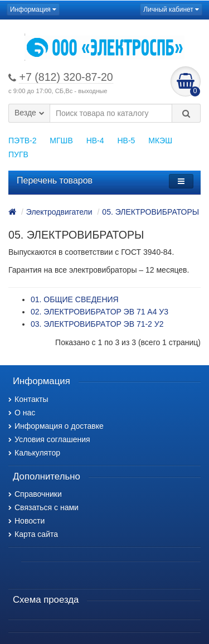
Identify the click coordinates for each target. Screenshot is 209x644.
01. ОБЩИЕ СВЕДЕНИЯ (75, 299)
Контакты (28, 399)
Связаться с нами (43, 507)
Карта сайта (33, 534)
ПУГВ (18, 154)
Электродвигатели (59, 212)
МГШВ (61, 141)
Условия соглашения (49, 439)
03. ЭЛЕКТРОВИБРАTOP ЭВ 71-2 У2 (97, 324)
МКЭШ (160, 141)
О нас (22, 413)
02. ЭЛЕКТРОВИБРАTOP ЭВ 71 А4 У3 (99, 312)
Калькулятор (34, 453)
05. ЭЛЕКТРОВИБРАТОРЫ (150, 212)
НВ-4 (95, 141)
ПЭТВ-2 (22, 141)
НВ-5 (126, 141)
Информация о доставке (56, 426)
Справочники (35, 494)
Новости (26, 521)
